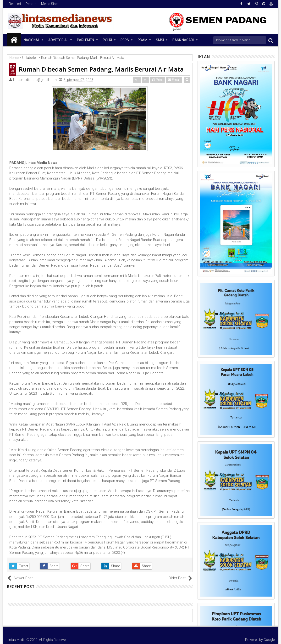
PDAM (143, 40)
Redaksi (15, 4)
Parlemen (85, 40)
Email (174, 80)
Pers (125, 40)
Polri (107, 40)
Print (158, 80)
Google (269, 640)
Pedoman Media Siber (42, 4)
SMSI (160, 40)
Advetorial (58, 40)
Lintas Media (16, 640)
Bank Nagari (183, 40)
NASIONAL (32, 40)
